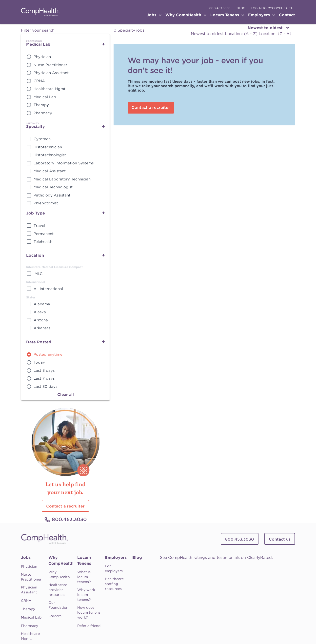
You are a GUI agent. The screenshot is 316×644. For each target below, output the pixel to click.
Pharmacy (43, 113)
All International (48, 289)
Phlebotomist (46, 203)
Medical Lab (38, 44)
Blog (137, 557)
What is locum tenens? (84, 577)
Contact (287, 15)
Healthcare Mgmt (49, 89)
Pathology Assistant (52, 195)
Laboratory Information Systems (64, 163)
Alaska (40, 312)
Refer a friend (89, 626)
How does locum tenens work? (89, 612)
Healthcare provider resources (58, 590)
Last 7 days (44, 378)
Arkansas (42, 328)
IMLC (38, 274)
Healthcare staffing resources (114, 584)
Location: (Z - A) (275, 34)
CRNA (39, 81)
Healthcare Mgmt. (30, 636)
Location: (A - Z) (242, 34)
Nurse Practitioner (50, 65)
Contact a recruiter (151, 107)
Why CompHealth (61, 560)
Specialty (36, 127)
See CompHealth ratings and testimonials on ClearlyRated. (216, 557)
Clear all (66, 395)
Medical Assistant (50, 171)
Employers (116, 557)
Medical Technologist (53, 187)
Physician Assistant (51, 73)
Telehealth (43, 242)
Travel (39, 226)
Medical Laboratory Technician (62, 179)
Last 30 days (45, 387)
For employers (114, 568)
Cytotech (42, 139)
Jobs (26, 557)
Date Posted (39, 342)
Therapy (41, 105)
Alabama (42, 304)
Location (35, 255)
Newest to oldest (208, 34)
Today (39, 362)
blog (241, 8)
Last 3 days (44, 371)
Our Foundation (58, 605)
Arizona (41, 320)
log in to (272, 8)
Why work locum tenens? (86, 595)
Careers (55, 616)
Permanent (44, 234)
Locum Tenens (84, 560)
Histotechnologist (50, 155)
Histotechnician (48, 147)
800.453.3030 (220, 8)
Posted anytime (48, 354)
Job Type (36, 213)
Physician (42, 57)
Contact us (280, 539)
